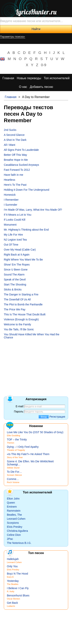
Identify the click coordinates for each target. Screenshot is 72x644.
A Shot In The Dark (15, 140)
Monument (10, 225)
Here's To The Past (15, 185)
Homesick (10, 195)
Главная (8, 78)
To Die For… (14, 472)
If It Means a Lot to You (18, 215)
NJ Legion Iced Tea (15, 240)
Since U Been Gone (16, 270)
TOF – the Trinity (17, 440)
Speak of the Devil (15, 280)
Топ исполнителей (57, 78)
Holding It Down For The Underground (27, 190)
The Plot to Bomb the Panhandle (23, 304)
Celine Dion (14, 535)
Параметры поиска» (13, 37)
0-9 (44, 65)
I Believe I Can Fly (18, 588)
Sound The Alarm (14, 275)
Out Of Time (11, 245)
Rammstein (14, 511)
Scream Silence (14, 475)
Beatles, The (14, 515)
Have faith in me (13, 175)
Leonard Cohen (16, 519)
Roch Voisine (13, 482)
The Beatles (13, 584)
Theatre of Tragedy (16, 450)
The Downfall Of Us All (17, 299)
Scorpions (13, 523)
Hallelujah (13, 559)
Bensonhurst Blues (18, 595)
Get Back (12, 603)
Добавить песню (42, 87)
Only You (12, 566)
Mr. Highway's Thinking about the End (26, 230)
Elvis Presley (15, 527)
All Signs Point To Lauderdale (21, 150)
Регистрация (57, 417)
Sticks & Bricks (13, 289)
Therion (11, 443)
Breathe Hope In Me (16, 160)
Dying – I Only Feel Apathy (23, 447)
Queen (11, 503)
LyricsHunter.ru (36, 12)
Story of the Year (15, 457)
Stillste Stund (13, 468)
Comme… (13, 479)
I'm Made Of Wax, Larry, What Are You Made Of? (33, 210)
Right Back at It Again (17, 255)
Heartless (9, 180)
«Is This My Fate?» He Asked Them (28, 454)
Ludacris (11, 606)
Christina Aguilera (17, 531)
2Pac (10, 539)
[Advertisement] (36, 365)
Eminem (12, 507)
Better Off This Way (15, 155)
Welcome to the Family (17, 324)
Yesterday (13, 581)
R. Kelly (11, 591)
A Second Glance (14, 135)
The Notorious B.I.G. (19, 543)
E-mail (20, 406)
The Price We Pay (15, 309)
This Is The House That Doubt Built (25, 314)
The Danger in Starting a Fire (21, 294)
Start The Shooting (15, 284)
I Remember (11, 200)
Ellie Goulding (13, 435)
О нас (23, 87)
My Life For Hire (13, 235)
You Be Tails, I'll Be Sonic (19, 329)
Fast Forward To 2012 (17, 170)
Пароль (19, 411)
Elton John (13, 499)
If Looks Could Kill (15, 220)
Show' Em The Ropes (17, 265)
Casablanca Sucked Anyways (21, 165)
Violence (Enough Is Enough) (21, 319)
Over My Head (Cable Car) (20, 250)
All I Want (9, 145)
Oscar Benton (13, 599)
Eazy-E (10, 577)
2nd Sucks (10, 130)
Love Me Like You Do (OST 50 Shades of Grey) (35, 432)
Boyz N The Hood (17, 574)
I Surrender (11, 205)
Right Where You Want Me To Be (23, 260)
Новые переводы (29, 78)
